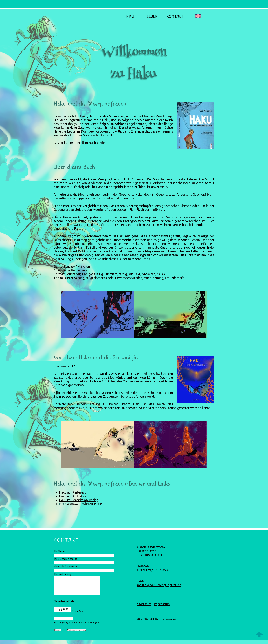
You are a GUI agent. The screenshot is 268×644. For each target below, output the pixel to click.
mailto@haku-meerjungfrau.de (159, 585)
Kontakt (175, 17)
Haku (129, 17)
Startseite (144, 604)
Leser (152, 17)
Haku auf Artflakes (72, 496)
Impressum (162, 604)
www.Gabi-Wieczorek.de (84, 504)
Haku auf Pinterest (72, 492)
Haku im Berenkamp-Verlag (79, 500)
